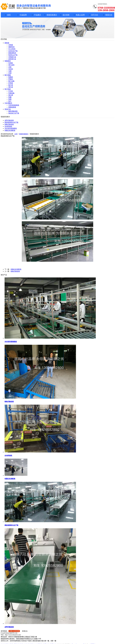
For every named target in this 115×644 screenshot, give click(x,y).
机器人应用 (80, 15)
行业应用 (23, 15)
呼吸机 (11, 79)
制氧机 (11, 77)
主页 (16, 134)
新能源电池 (12, 53)
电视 (10, 99)
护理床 (11, 83)
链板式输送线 (9, 124)
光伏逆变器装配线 (11, 128)
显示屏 (11, 95)
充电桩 (11, 45)
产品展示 (38, 15)
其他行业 (8, 109)
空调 (10, 73)
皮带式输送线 (9, 120)
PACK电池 (12, 49)
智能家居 (8, 61)
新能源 (7, 43)
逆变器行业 (12, 59)
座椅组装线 (12, 107)
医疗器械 (8, 75)
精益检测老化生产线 (11, 122)
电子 (10, 101)
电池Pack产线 (13, 55)
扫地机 (11, 63)
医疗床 (11, 85)
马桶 (10, 71)
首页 (9, 15)
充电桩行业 (12, 57)
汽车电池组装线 (14, 105)
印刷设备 (11, 93)
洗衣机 (11, 69)
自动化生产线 (13, 51)
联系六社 (109, 15)
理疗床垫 (11, 65)
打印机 (11, 91)
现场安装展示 (52, 15)
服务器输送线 (13, 111)
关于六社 (95, 15)
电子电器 (8, 89)
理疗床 (11, 87)
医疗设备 (11, 81)
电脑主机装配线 (10, 130)
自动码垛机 (8, 126)
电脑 (10, 97)
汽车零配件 (8, 103)
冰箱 (10, 67)
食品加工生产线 (14, 113)
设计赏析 (66, 15)
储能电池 (11, 47)
